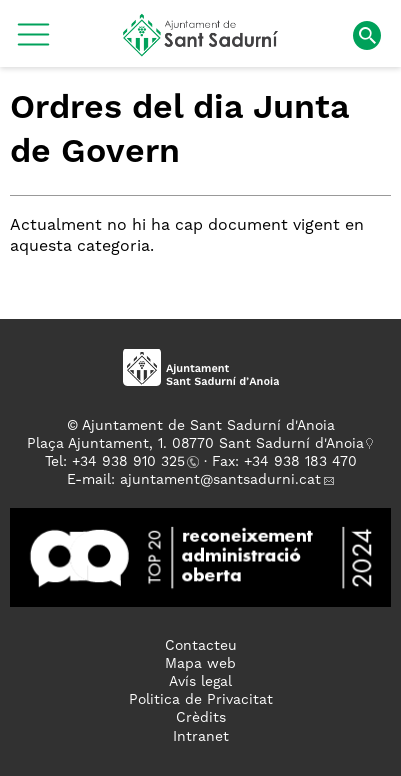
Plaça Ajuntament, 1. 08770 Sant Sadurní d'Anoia (195, 444)
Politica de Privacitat (201, 700)
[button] (33, 42)
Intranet (201, 737)
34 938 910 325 (132, 462)
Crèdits (201, 718)
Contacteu (201, 646)
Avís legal (200, 682)
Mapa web (200, 664)
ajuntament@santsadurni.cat (220, 480)
